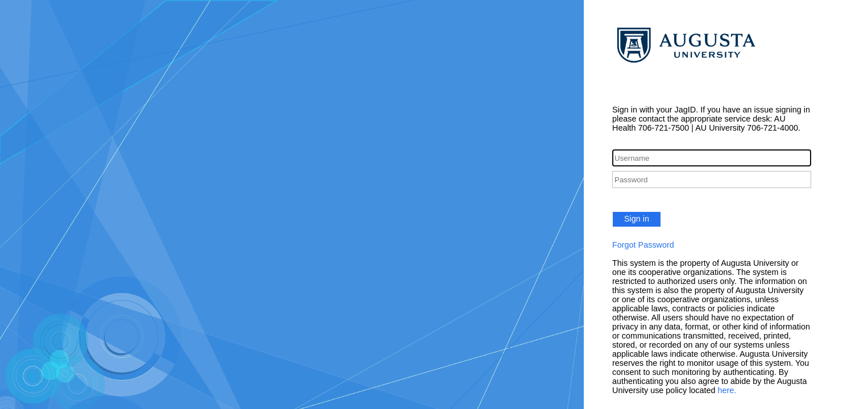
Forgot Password (643, 245)
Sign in (637, 219)
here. (727, 390)
